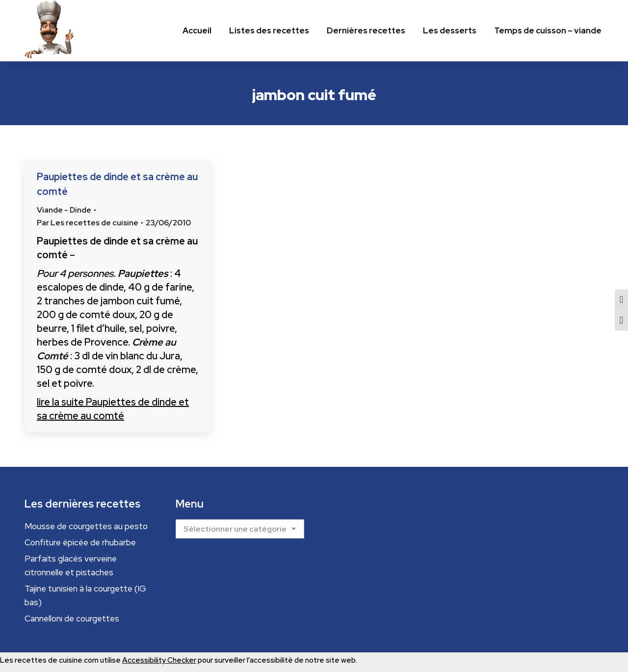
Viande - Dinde (64, 210)
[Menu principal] (197, 31)
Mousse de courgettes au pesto (86, 526)
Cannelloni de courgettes (72, 618)
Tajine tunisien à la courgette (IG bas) (85, 595)
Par (88, 223)
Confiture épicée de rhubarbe (80, 542)
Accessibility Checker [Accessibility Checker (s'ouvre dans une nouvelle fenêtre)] (159, 660)
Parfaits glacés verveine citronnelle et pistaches (71, 565)
